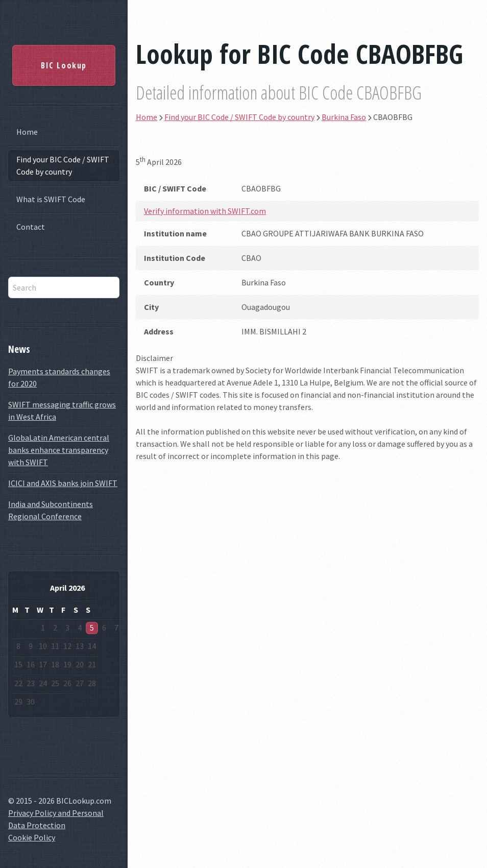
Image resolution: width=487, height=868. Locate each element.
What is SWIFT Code (51, 199)
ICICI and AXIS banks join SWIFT (63, 483)
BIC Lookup (64, 65)
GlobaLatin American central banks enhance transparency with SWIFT (59, 450)
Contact (31, 227)
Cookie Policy (32, 837)
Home (27, 132)
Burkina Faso (344, 117)
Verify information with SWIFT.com (205, 211)
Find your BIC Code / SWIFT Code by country (63, 165)
